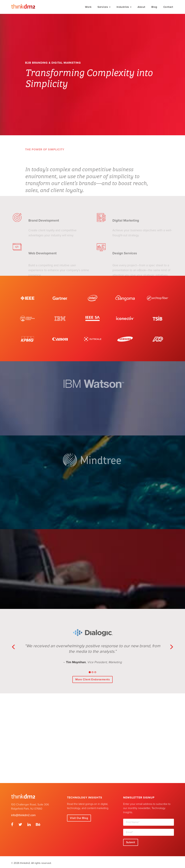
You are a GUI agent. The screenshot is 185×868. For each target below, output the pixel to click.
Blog (154, 7)
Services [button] (104, 7)
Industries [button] (124, 7)
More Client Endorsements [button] (92, 677)
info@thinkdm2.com (23, 813)
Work (88, 7)
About (141, 7)
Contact (168, 7)
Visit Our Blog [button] (79, 816)
